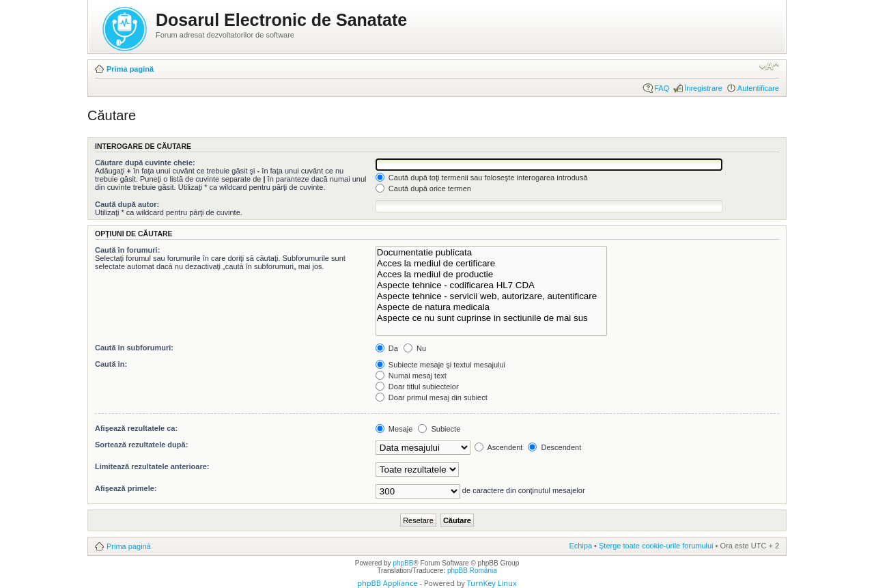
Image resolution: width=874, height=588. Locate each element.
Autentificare (758, 88)
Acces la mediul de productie (492, 275)
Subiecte (439, 429)
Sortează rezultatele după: (141, 445)
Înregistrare (703, 88)
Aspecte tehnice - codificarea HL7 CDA (492, 285)
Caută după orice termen (423, 188)
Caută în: (111, 364)
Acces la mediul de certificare (492, 264)
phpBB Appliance (387, 583)
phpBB (403, 563)
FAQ (662, 88)
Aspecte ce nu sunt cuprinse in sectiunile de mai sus (492, 318)
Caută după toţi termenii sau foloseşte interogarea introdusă (482, 178)
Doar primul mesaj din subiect (432, 397)
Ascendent (498, 447)
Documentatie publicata (492, 253)
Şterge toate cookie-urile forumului (656, 546)
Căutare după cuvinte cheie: (145, 163)
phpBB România (472, 571)
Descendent (554, 447)
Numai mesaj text (411, 376)
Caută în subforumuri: (134, 348)
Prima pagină (130, 69)
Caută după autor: (127, 204)
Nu (415, 348)
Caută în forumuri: (127, 250)
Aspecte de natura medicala (492, 307)
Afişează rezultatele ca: (136, 428)
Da (387, 348)
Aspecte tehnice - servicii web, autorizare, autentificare (492, 296)
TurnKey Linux (492, 583)
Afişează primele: (126, 488)
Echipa (580, 546)
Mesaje (394, 429)
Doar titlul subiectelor (417, 387)
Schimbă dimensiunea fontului (769, 66)
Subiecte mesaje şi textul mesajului (440, 365)
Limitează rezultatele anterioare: (152, 466)
